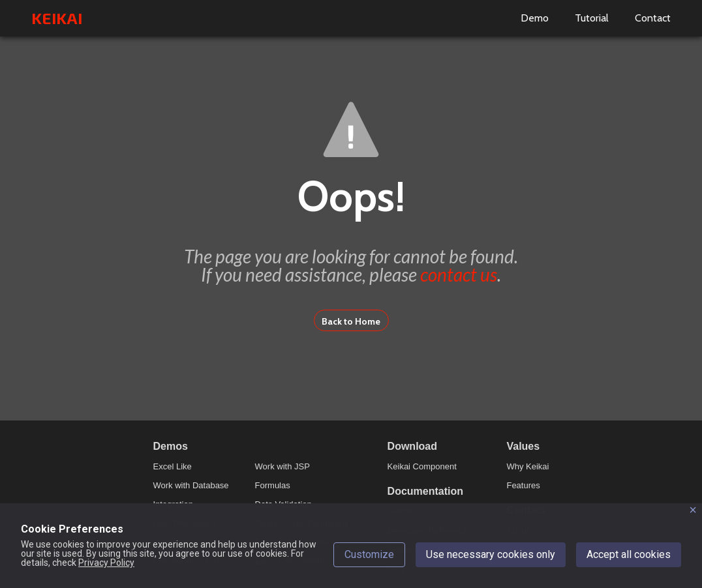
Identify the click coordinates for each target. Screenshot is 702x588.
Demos (171, 446)
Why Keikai (527, 466)
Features (523, 485)
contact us (459, 274)
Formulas (273, 485)
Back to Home (351, 321)
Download (412, 446)
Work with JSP (282, 466)
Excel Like (173, 466)
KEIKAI (57, 18)
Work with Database (191, 485)
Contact (653, 18)
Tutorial (592, 18)
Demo (535, 18)
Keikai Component (422, 466)
